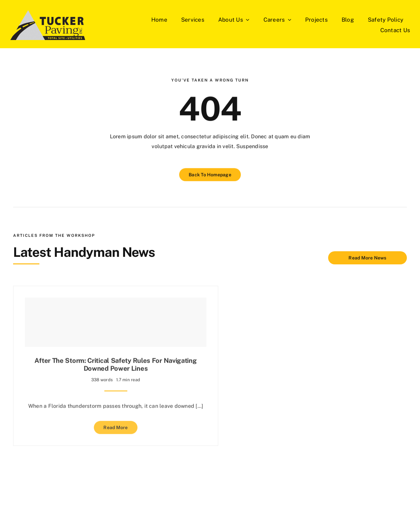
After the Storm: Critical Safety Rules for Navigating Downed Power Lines (115, 363)
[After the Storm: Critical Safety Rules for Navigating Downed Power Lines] (116, 321)
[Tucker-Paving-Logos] (48, 25)
